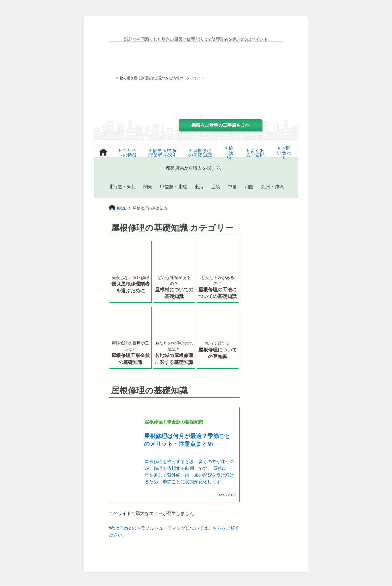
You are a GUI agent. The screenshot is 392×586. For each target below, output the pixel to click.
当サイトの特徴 (128, 153)
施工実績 (229, 153)
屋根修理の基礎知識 (200, 153)
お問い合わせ (284, 153)
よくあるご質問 (256, 153)
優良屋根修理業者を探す (163, 153)
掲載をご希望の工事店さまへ (220, 125)
